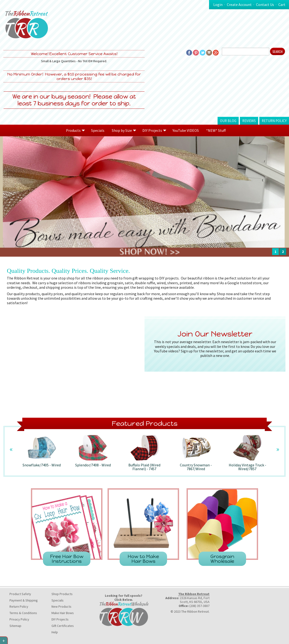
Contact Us (265, 5)
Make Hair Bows (63, 613)
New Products (61, 606)
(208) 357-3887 (199, 606)
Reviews (249, 121)
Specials (98, 130)
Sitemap (15, 626)
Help (55, 632)
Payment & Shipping (24, 600)
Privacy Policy (19, 619)
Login (218, 5)
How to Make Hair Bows (143, 559)
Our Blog (228, 121)
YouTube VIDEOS (186, 130)
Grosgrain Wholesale (222, 559)
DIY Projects (60, 619)
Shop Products (62, 594)
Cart (282, 5)
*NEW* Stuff (216, 130)
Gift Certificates (63, 626)
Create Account (239, 5)
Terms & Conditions (23, 613)
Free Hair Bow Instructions (67, 559)
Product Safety (20, 594)
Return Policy (274, 121)
